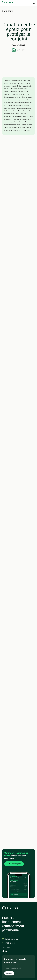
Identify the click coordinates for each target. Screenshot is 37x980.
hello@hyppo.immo (12, 939)
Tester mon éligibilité (14, 864)
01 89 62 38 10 (10, 943)
